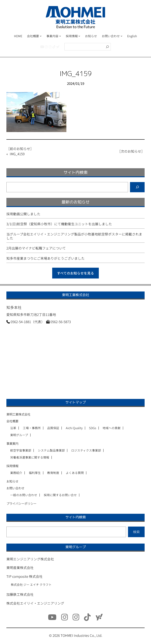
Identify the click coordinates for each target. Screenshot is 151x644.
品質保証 (53, 428)
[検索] (107, 47)
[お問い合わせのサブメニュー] (121, 36)
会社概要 (12, 421)
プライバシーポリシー (21, 503)
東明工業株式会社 (18, 414)
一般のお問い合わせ (24, 495)
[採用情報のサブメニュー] (79, 36)
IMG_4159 (17, 154)
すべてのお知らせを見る (75, 273)
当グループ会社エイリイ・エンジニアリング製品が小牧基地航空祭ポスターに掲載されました (74, 236)
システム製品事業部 (51, 450)
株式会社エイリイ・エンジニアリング (35, 603)
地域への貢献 (112, 428)
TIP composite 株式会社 (24, 576)
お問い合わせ (15, 488)
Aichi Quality (74, 428)
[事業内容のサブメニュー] (60, 36)
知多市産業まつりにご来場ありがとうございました (45, 258)
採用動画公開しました (23, 214)
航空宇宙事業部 (21, 450)
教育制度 (53, 473)
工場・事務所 (32, 428)
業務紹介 (16, 473)
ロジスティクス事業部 (86, 450)
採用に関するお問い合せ (60, 495)
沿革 (13, 428)
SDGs (93, 428)
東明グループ (19, 435)
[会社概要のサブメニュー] (41, 36)
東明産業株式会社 (20, 568)
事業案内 (12, 443)
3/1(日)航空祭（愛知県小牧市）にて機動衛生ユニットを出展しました (59, 224)
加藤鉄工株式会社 (20, 594)
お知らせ (12, 481)
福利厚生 (35, 473)
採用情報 (12, 466)
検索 (136, 532)
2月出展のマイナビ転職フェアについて (36, 248)
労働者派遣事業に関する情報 (30, 457)
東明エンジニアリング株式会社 (30, 559)
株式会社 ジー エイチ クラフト (31, 584)
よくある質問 (75, 473)
